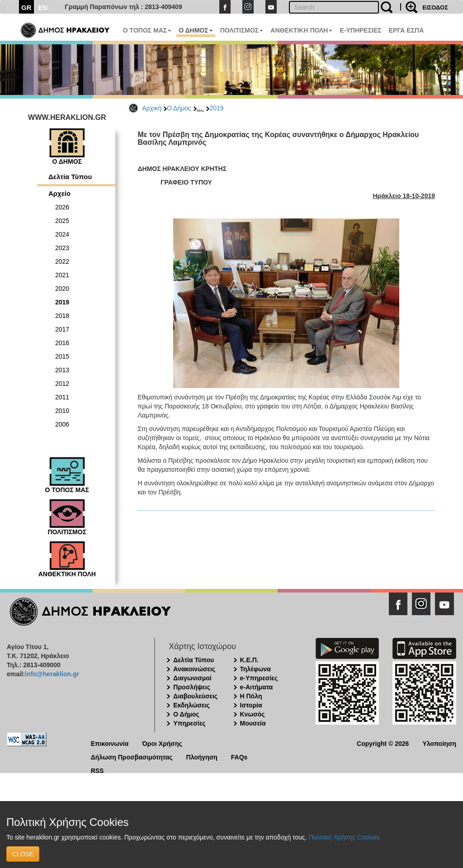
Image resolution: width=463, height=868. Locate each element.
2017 (62, 329)
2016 (62, 343)
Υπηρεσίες (189, 723)
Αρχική (152, 108)
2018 (62, 316)
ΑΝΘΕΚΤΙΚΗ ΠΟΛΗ (301, 30)
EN (43, 7)
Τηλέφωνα (255, 669)
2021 (62, 275)
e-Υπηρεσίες (259, 678)
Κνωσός (253, 714)
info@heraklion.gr (52, 674)
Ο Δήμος (179, 108)
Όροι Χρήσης (162, 743)
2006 (62, 424)
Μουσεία (253, 723)
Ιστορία (251, 705)
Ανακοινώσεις (194, 669)
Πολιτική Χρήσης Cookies (344, 837)
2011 (62, 397)
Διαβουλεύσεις (195, 696)
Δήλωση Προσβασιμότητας (132, 757)
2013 (62, 370)
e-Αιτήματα (257, 687)
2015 (62, 356)
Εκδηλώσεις (191, 705)
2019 (216, 108)
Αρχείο (59, 193)
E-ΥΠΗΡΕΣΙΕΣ (360, 30)
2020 (62, 289)
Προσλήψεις (192, 687)
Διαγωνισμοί (192, 678)
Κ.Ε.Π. (249, 660)
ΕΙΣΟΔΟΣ (435, 7)
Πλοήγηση (202, 757)
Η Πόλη (251, 696)
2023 (62, 248)
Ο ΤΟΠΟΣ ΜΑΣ (147, 30)
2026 (62, 207)
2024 (62, 234)
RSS (97, 770)
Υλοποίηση (439, 743)
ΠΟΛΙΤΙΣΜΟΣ (242, 30)
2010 (62, 411)
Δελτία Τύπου (70, 177)
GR (26, 7)
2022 (62, 261)
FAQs (239, 757)
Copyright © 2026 (383, 743)
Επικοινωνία (110, 743)
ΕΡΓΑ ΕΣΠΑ (406, 30)
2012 (62, 384)
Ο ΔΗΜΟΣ (196, 30)
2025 (62, 221)
